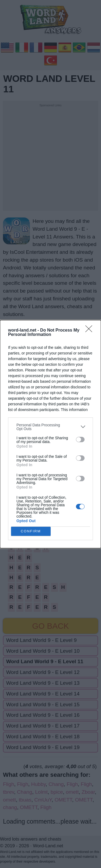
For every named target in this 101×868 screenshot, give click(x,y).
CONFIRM (31, 531)
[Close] (90, 331)
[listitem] (50, 427)
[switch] (80, 440)
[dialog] (50, 434)
